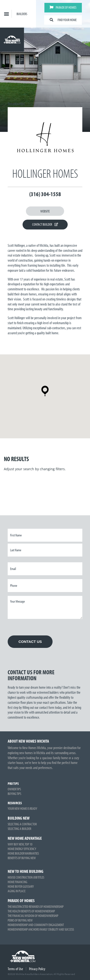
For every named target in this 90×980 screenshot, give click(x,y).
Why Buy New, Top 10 (20, 844)
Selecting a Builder (19, 829)
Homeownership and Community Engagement (36, 925)
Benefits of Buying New (22, 858)
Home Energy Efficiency (22, 849)
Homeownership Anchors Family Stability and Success (41, 929)
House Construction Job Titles (26, 877)
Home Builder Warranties (23, 853)
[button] (7, 14)
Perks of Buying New (20, 920)
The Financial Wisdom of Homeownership (33, 916)
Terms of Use (15, 969)
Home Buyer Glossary (21, 886)
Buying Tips (14, 794)
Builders (22, 14)
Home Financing (18, 882)
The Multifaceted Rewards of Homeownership (36, 907)
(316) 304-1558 (45, 194)
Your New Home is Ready (22, 808)
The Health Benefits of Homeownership (31, 911)
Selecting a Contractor (22, 824)
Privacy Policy (37, 969)
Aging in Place (17, 891)
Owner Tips (14, 789)
